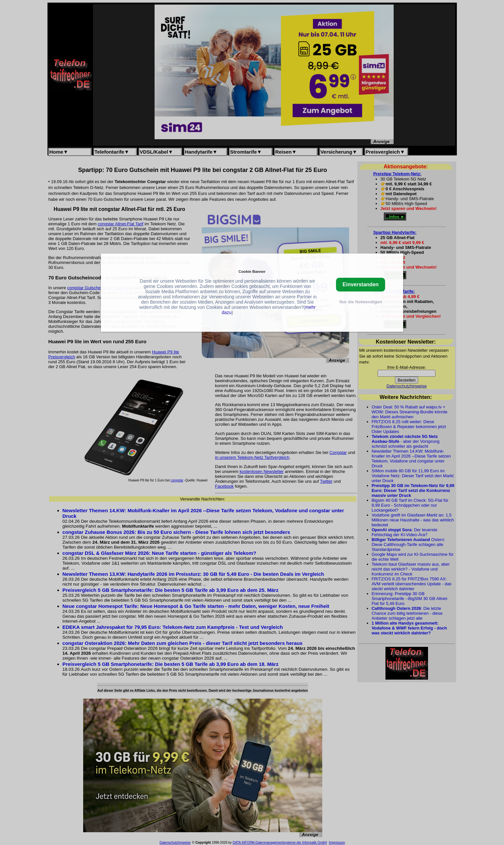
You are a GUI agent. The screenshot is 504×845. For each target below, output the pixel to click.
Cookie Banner (252, 271)
